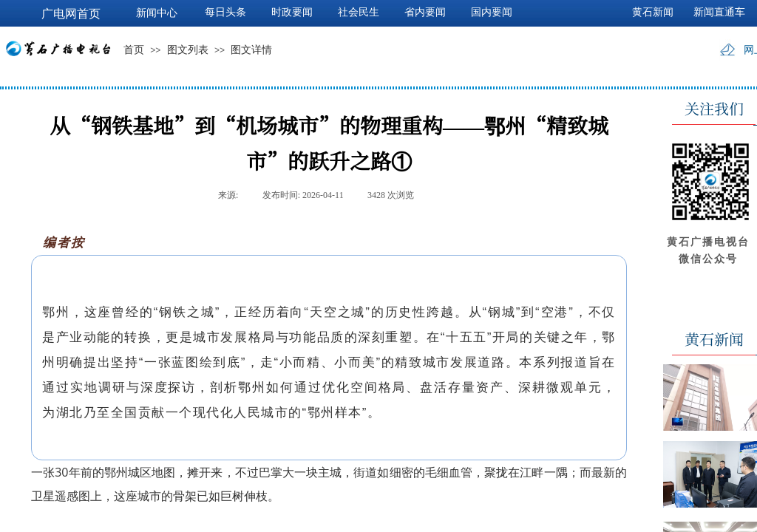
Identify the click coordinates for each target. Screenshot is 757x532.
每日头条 (225, 12)
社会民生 (359, 12)
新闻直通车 (719, 12)
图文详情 (251, 50)
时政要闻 (292, 12)
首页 (134, 50)
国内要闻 (492, 12)
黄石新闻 (653, 12)
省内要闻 (425, 12)
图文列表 (188, 50)
